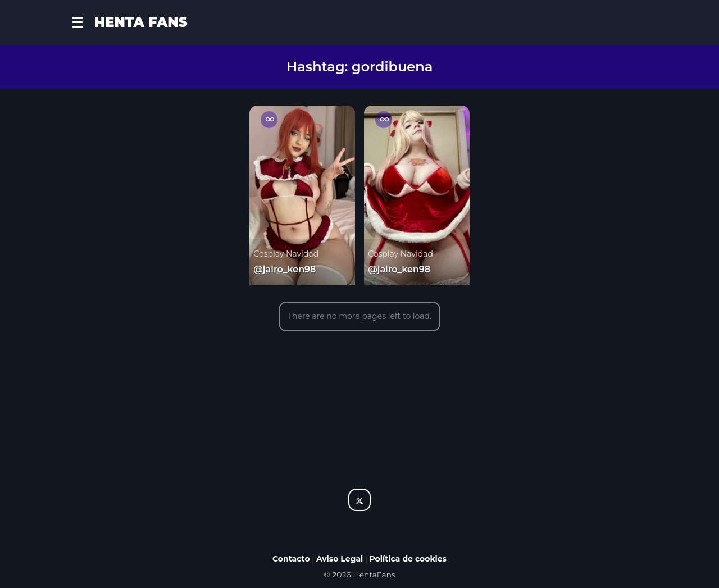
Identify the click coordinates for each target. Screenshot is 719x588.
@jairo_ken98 (285, 269)
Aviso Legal (340, 559)
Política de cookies (408, 559)
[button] (83, 22)
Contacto (291, 559)
